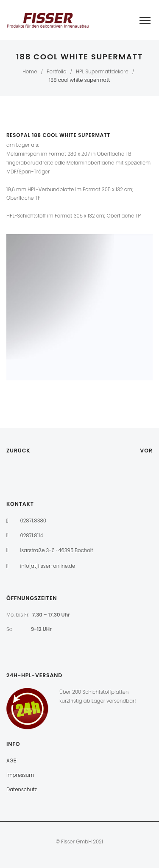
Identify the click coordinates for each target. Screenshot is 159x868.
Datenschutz (22, 790)
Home (30, 72)
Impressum (20, 775)
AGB (11, 761)
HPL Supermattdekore (102, 72)
